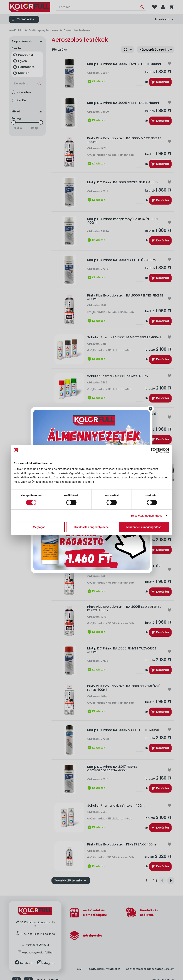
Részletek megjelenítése (147, 516)
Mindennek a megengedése (144, 527)
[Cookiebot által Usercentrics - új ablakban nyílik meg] (154, 450)
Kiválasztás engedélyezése (91, 527)
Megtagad (39, 527)
